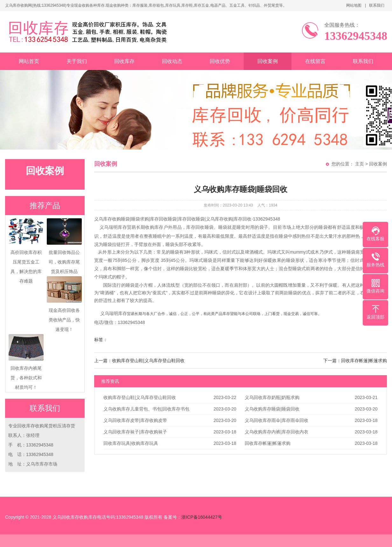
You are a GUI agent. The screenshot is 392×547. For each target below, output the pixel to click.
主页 (360, 164)
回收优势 (220, 61)
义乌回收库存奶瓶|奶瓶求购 (272, 397)
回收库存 (124, 61)
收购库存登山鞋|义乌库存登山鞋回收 (140, 397)
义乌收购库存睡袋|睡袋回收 (272, 409)
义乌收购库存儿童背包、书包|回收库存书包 (146, 409)
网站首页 (29, 61)
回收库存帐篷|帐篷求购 (268, 443)
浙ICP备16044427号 (202, 517)
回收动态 (172, 61)
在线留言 (315, 61)
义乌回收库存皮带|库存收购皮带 (135, 420)
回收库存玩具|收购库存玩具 (131, 443)
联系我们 (377, 5)
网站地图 (354, 5)
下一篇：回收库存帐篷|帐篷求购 (355, 361)
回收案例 (268, 61)
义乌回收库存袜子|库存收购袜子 (135, 432)
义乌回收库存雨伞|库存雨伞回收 (276, 420)
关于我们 (77, 61)
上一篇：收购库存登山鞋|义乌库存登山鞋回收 (139, 361)
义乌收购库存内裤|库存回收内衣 (276, 432)
